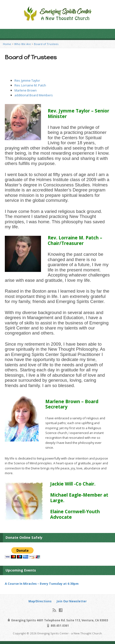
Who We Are (23, 44)
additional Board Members (34, 95)
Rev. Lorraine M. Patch (30, 85)
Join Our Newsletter (72, 601)
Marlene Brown (26, 90)
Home (7, 44)
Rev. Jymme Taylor (27, 80)
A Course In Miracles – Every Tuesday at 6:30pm (42, 584)
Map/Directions (40, 601)
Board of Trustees (46, 44)
